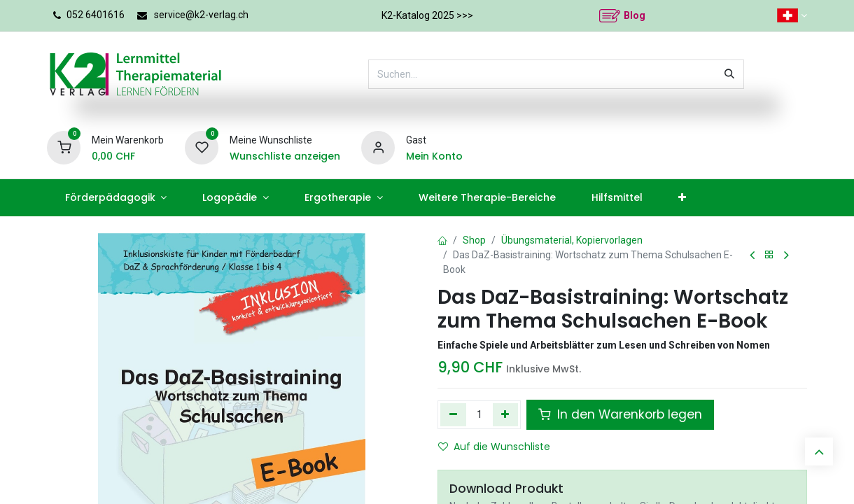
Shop (474, 240)
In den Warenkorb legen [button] (620, 414)
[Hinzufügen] (506, 414)
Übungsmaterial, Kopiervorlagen (572, 240)
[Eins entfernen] (453, 414)
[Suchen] (729, 74)
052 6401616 (96, 15)
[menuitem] (116, 198)
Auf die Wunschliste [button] (494, 447)
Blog (635, 15)
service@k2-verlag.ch (201, 15)
